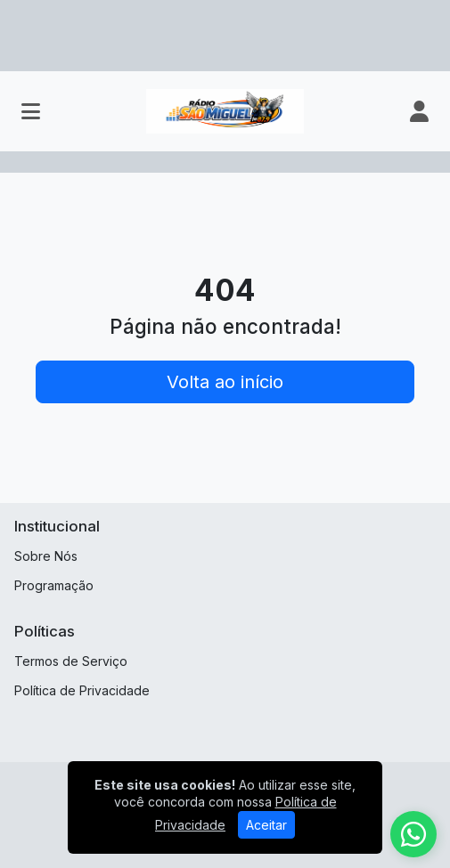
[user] (419, 111)
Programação (54, 585)
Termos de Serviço (71, 661)
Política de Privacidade (82, 690)
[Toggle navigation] (31, 111)
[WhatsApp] (413, 834)
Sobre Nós (46, 556)
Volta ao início (225, 382)
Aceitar (266, 825)
